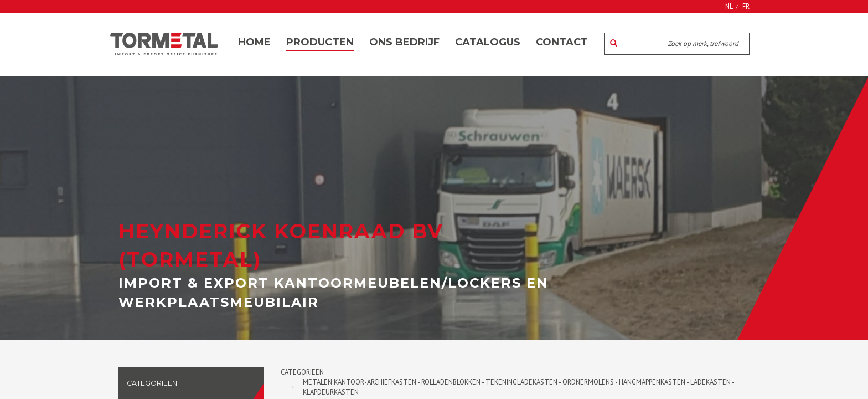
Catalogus (488, 42)
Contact (562, 42)
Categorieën (302, 372)
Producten (320, 42)
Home (254, 42)
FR (746, 6)
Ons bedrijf (404, 42)
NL (729, 6)
